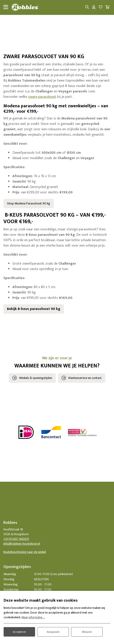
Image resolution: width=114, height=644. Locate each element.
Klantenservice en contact (85, 378)
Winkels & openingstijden (36, 378)
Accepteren (19, 632)
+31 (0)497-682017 (16, 539)
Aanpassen (53, 632)
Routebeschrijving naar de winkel (25, 552)
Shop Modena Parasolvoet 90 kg (29, 203)
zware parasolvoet (42, 97)
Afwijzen (87, 632)
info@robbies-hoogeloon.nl (22, 544)
